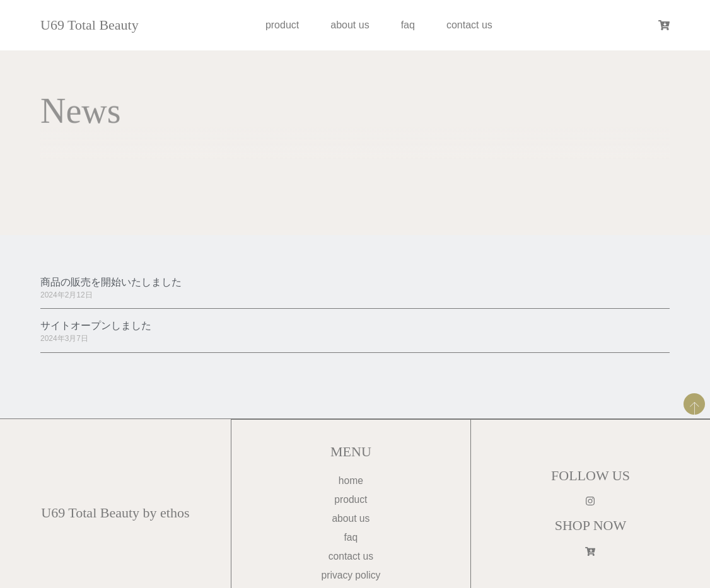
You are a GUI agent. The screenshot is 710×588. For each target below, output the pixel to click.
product (282, 25)
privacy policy (351, 577)
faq (408, 25)
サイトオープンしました (96, 326)
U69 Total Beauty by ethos (115, 514)
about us (350, 25)
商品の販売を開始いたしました (111, 282)
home (351, 481)
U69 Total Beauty (90, 25)
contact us (469, 25)
